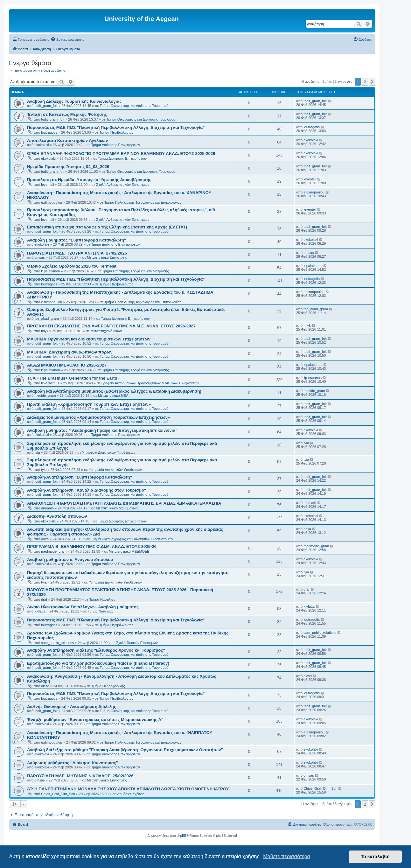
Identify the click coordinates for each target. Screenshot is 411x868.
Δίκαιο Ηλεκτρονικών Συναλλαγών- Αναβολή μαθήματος (83, 607)
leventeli (47, 185)
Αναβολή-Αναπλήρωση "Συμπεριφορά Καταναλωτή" (80, 477)
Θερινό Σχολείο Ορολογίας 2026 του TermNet (72, 266)
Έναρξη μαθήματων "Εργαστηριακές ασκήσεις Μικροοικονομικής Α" (95, 720)
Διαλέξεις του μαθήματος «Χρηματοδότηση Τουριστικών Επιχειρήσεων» (98, 417)
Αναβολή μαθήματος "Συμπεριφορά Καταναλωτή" (77, 240)
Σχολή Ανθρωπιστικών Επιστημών (123, 185)
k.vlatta (40, 611)
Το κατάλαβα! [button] (375, 857)
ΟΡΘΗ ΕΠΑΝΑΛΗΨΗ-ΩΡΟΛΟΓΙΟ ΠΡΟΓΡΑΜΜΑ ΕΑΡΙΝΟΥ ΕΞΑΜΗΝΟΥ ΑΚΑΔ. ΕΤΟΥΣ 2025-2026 (121, 154)
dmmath (47, 508)
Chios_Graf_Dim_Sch (58, 794)
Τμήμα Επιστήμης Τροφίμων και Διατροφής (136, 271)
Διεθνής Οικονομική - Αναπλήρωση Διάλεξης (72, 707)
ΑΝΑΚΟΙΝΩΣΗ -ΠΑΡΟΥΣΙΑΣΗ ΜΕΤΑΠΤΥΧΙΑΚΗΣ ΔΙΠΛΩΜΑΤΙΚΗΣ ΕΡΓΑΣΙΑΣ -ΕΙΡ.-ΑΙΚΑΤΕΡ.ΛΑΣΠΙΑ (124, 503)
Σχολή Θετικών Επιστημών (137, 643)
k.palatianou (50, 271)
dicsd (45, 686)
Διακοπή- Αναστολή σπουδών (57, 516)
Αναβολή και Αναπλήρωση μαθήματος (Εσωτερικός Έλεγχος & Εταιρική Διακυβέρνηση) (114, 391)
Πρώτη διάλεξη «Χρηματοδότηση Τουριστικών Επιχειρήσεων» (89, 404)
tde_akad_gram (46, 318)
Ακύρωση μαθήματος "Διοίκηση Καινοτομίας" (73, 763)
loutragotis (49, 132)
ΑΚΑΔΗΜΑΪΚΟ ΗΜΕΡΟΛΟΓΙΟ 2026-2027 (67, 365)
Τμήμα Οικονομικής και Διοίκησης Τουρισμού (134, 106)
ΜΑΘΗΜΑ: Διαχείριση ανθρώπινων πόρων (70, 352)
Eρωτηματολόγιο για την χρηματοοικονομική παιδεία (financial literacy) (98, 663)
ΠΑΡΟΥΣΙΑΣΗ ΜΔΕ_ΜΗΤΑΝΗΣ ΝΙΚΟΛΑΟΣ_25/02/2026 (80, 776)
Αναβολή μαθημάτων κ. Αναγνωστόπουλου (70, 560)
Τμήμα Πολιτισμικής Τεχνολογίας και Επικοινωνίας (143, 202)
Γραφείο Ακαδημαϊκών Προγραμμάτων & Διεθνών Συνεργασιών (150, 383)
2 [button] (365, 82)
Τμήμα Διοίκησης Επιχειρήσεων (116, 145)
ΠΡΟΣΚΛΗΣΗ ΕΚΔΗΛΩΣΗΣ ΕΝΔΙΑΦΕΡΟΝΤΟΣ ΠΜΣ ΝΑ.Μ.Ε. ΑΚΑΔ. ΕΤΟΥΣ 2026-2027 (111, 326)
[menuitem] (67, 39)
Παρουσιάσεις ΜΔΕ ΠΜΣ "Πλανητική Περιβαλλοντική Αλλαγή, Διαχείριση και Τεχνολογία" (116, 127)
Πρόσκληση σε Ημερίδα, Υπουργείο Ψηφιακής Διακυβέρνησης (89, 180)
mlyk (45, 331)
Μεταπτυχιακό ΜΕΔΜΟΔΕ (129, 551)
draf (44, 599)
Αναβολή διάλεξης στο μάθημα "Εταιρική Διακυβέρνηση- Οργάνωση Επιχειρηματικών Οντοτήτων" (125, 750)
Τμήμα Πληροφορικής (108, 686)
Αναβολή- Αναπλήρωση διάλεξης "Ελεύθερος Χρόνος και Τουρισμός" (96, 650)
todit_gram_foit (46, 106)
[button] (372, 82)
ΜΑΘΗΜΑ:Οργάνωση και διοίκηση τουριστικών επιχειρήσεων (89, 339)
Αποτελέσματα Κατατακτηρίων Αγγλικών (67, 140)
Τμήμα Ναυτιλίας (102, 599)
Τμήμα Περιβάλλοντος (116, 132)
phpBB (181, 836)
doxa (45, 539)
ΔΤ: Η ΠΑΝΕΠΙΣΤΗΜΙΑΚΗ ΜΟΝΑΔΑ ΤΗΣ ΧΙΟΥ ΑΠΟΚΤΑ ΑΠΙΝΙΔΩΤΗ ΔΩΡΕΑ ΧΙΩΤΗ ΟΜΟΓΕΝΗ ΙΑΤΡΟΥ (128, 789)
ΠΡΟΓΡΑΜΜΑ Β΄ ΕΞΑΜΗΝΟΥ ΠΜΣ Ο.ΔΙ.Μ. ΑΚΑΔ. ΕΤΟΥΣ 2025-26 (92, 546)
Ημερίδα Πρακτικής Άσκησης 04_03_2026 (68, 167)
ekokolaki (42, 145)
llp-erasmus (50, 383)
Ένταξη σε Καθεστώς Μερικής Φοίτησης (67, 114)
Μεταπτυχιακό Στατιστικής (107, 257)
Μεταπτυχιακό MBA (113, 395)
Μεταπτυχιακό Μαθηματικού (118, 508)
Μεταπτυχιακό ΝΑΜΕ (107, 331)
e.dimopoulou (52, 202)
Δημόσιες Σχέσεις (131, 794)
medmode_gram (54, 551)
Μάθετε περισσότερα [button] (287, 856)
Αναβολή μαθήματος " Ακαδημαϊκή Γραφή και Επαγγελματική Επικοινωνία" (102, 430)
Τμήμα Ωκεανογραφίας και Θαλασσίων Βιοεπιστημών (132, 539)
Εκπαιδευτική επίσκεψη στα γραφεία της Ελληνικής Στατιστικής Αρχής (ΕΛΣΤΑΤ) (107, 227)
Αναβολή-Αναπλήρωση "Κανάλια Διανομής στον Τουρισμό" (87, 490)
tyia (37, 452)
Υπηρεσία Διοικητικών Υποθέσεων (109, 452)
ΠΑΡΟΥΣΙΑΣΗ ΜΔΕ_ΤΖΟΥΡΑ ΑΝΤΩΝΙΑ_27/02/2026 (77, 253)
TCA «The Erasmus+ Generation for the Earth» (73, 378)
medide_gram (45, 395)
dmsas (39, 257)
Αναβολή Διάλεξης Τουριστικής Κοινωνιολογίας (74, 101)
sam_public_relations (57, 643)
